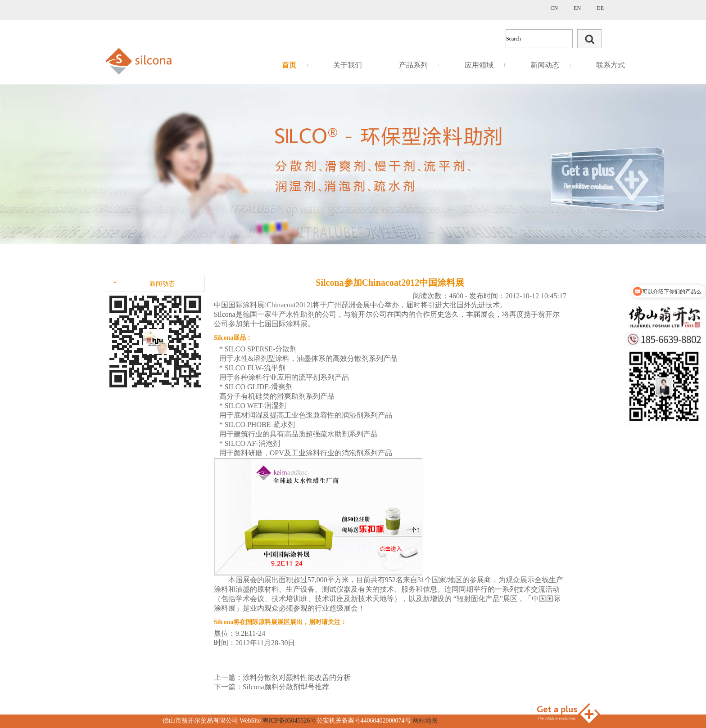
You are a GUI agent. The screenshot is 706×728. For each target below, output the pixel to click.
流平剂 (275, 368)
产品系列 (413, 65)
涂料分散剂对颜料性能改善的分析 (297, 677)
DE (600, 8)
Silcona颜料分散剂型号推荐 (286, 687)
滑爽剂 (282, 387)
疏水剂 (284, 425)
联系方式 (611, 65)
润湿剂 (275, 406)
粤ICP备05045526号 (290, 721)
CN (554, 8)
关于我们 (348, 65)
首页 (289, 65)
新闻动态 (545, 65)
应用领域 (479, 65)
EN (577, 8)
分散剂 (286, 349)
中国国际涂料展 (239, 305)
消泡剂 (269, 443)
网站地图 (425, 721)
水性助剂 (300, 314)
